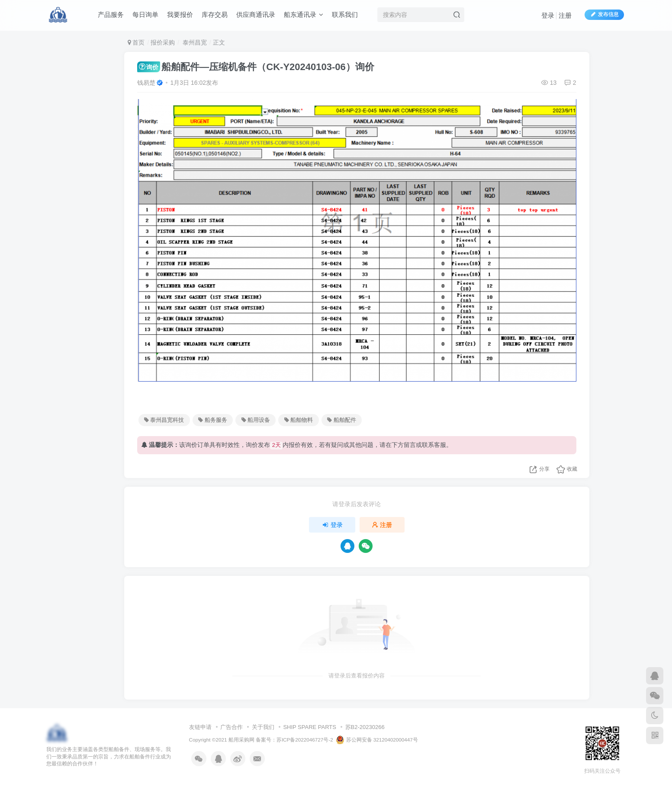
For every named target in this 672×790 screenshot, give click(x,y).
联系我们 (345, 14)
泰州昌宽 (194, 42)
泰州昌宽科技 (164, 420)
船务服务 (212, 420)
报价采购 (163, 42)
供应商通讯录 (256, 14)
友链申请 (200, 727)
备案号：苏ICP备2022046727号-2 (294, 740)
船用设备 (256, 420)
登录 (548, 15)
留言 (410, 445)
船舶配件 (341, 420)
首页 (136, 42)
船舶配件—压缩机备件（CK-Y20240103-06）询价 (256, 67)
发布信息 (604, 14)
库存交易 (215, 14)
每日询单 (145, 14)
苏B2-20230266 (365, 727)
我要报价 (180, 14)
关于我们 (263, 727)
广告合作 (232, 727)
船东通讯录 (304, 14)
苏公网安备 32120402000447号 (377, 740)
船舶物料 (299, 420)
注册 (565, 15)
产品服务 (111, 14)
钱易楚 (146, 83)
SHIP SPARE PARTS (310, 727)
